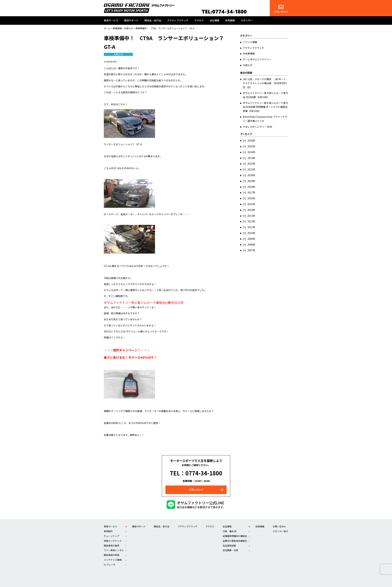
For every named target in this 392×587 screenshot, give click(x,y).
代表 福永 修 (230, 526)
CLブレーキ (110, 559)
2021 (250, 169)
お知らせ (118, 54)
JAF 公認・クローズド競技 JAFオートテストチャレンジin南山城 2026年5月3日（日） (265, 83)
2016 (250, 198)
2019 (250, 181)
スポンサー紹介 (280, 526)
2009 (250, 239)
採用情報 (230, 20)
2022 (250, 164)
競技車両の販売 (112, 540)
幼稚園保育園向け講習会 (235, 531)
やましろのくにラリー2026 (257, 127)
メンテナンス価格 (113, 555)
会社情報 (214, 20)
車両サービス (111, 20)
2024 (250, 152)
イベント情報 (250, 42)
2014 (250, 210)
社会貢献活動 (229, 540)
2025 (250, 146)
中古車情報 (249, 53)
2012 (250, 221)
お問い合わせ (281, 9)
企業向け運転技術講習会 (235, 536)
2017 (250, 192)
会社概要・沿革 (230, 545)
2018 (250, 187)
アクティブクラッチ (178, 20)
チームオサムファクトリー (257, 59)
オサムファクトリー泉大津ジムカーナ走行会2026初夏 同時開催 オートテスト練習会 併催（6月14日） (266, 107)
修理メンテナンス (113, 536)
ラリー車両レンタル (114, 545)
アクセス (199, 20)
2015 (250, 204)
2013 (250, 216)
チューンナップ (111, 531)
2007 (250, 250)
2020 (250, 175)
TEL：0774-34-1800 (196, 470)
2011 (250, 227)
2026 (250, 140)
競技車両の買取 (112, 550)
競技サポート (131, 20)
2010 (250, 233)
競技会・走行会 (153, 20)
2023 (250, 158)
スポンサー (247, 20)
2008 (250, 245)
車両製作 (108, 526)
